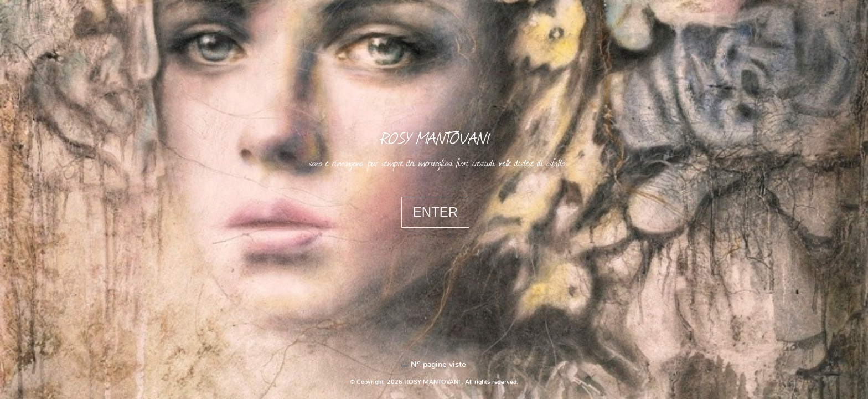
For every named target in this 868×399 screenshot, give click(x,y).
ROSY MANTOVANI (436, 137)
